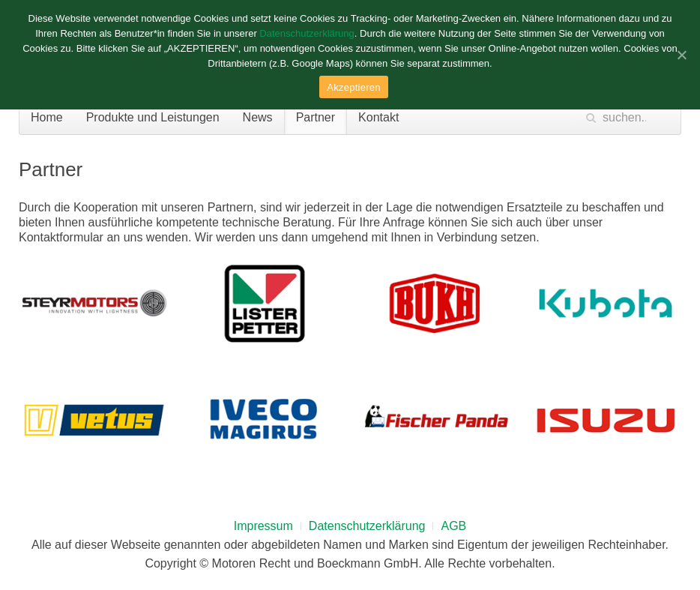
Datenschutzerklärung (367, 526)
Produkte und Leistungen (153, 117)
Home (47, 117)
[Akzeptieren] (681, 55)
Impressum (263, 526)
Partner (316, 117)
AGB (453, 526)
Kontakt (378, 117)
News (258, 117)
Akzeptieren (353, 87)
